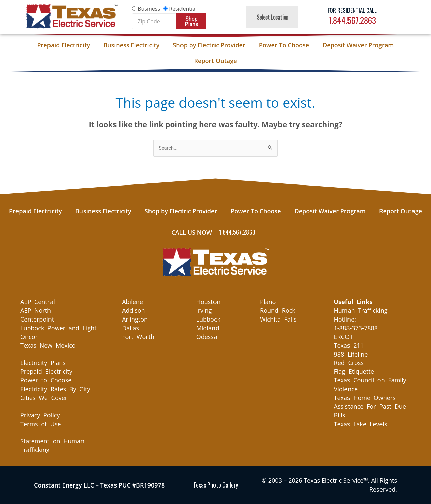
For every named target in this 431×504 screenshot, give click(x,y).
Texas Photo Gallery (216, 485)
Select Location (272, 17)
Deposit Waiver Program (358, 45)
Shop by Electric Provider (209, 45)
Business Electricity (131, 45)
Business (149, 9)
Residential (183, 9)
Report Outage (215, 61)
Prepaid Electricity (64, 45)
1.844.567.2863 (352, 20)
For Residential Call (352, 10)
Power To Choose (284, 45)
